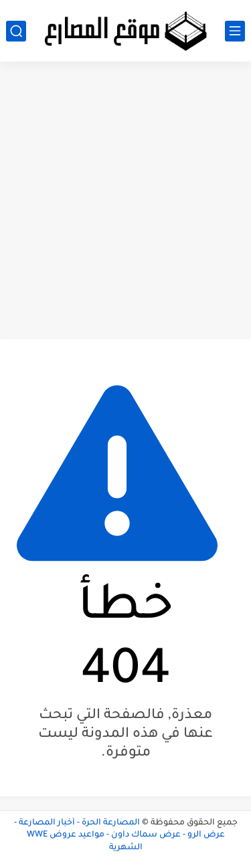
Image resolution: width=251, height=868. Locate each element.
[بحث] (16, 31)
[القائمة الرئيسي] (235, 31)
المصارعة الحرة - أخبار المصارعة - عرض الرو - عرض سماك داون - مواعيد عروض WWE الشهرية (119, 836)
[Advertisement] (125, 200)
